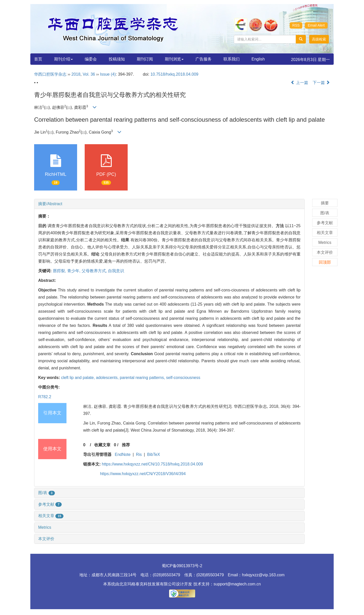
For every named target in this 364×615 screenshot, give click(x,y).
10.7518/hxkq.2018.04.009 (174, 74)
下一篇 (321, 83)
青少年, (74, 271)
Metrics (45, 527)
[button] (319, 39)
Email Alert (316, 25)
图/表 (47, 493)
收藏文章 (102, 445)
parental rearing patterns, (143, 378)
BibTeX (154, 454)
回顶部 (325, 262)
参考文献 (50, 504)
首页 (38, 59)
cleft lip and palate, (79, 378)
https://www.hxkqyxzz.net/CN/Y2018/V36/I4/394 (143, 474)
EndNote (123, 454)
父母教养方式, (95, 271)
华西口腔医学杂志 (50, 74)
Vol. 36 (89, 74)
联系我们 (232, 59)
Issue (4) (108, 74)
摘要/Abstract (50, 204)
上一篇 (299, 83)
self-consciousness (183, 378)
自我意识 (116, 271)
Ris (139, 454)
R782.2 (45, 397)
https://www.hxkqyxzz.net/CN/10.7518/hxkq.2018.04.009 (152, 464)
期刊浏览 (174, 59)
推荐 (126, 445)
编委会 (91, 59)
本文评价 (46, 539)
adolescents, (108, 378)
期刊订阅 (145, 59)
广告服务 (203, 59)
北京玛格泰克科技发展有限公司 (148, 584)
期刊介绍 (63, 59)
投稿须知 (117, 59)
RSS (296, 25)
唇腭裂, (60, 271)
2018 (76, 74)
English (258, 59)
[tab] (169, 204)
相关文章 (51, 516)
